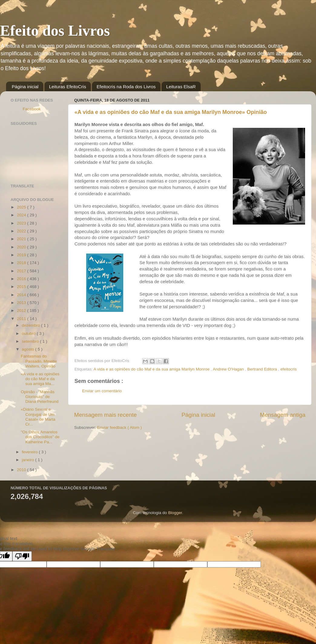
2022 (22, 231)
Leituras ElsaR (181, 87)
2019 (22, 255)
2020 (22, 247)
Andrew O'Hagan (229, 369)
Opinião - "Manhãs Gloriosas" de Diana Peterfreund (40, 397)
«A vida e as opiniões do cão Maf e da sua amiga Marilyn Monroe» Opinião (171, 112)
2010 (22, 470)
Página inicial (25, 87)
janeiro (28, 460)
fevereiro (30, 452)
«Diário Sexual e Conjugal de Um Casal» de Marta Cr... (38, 417)
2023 (22, 223)
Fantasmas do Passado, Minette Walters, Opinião (39, 361)
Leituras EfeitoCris (68, 87)
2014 (22, 295)
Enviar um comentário (102, 391)
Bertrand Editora (263, 369)
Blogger (175, 513)
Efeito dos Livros (55, 31)
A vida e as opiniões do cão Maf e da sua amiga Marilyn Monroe (152, 369)
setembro (31, 341)
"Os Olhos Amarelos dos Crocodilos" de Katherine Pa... (40, 437)
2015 (22, 287)
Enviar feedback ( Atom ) (120, 427)
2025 (22, 207)
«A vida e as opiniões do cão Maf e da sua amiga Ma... (40, 379)
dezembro (31, 325)
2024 (22, 215)
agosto (28, 349)
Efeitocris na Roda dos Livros (126, 87)
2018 (22, 263)
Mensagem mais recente (105, 415)
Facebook (32, 109)
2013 (22, 303)
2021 (22, 239)
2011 (22, 319)
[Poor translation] (22, 556)
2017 (22, 271)
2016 (22, 279)
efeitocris (288, 369)
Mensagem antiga (283, 415)
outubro (29, 333)
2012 (22, 311)
